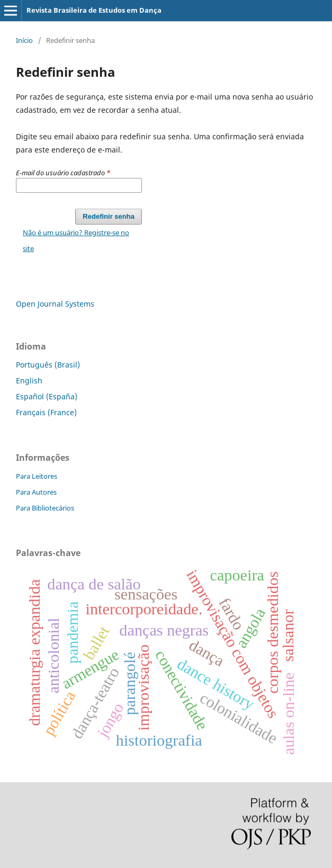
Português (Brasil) (48, 365)
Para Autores (36, 492)
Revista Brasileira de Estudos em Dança (94, 10)
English (29, 381)
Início (24, 40)
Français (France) (46, 412)
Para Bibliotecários (45, 508)
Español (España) (47, 396)
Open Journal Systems (55, 304)
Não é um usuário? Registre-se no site (76, 240)
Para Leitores (37, 476)
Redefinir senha (109, 216)
